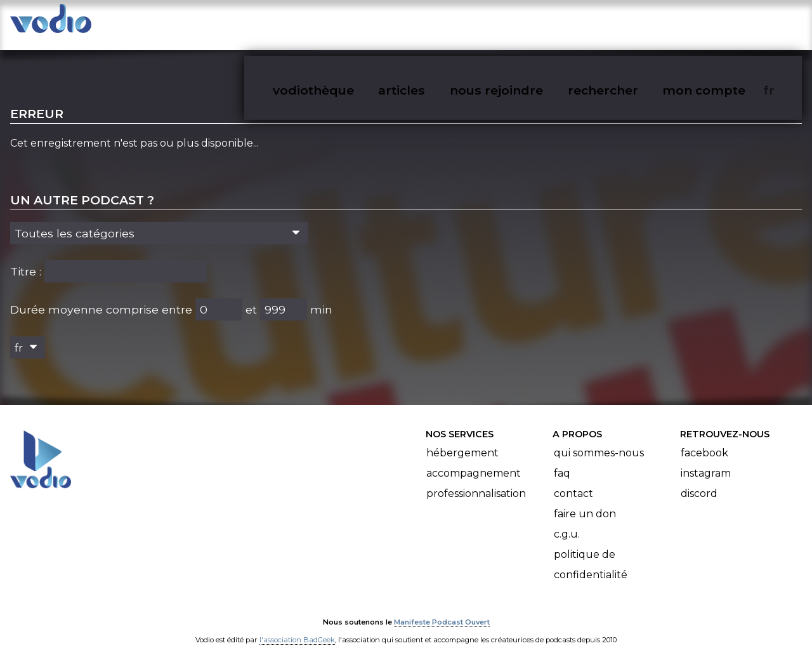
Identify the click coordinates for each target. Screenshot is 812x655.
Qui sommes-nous (599, 441)
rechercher (626, 23)
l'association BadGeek (297, 627)
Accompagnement (474, 461)
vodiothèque (344, 23)
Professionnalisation (476, 481)
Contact (573, 481)
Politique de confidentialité (591, 552)
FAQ (562, 461)
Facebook (704, 441)
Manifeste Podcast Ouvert (442, 609)
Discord (699, 481)
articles (430, 23)
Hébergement (462, 441)
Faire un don (585, 502)
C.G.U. (567, 522)
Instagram (706, 461)
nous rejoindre (522, 23)
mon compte (725, 23)
